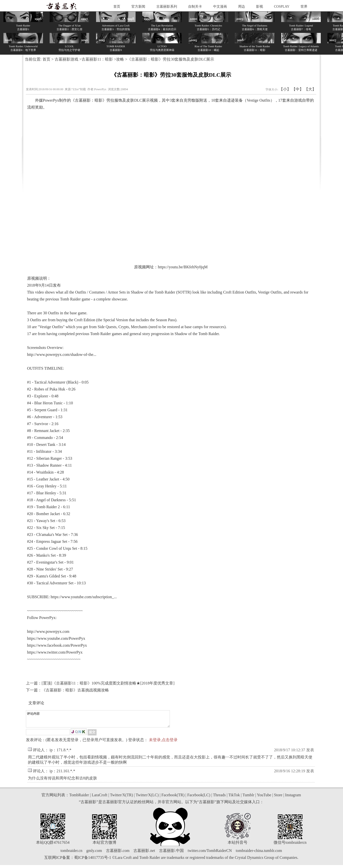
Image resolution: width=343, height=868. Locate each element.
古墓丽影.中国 (171, 854)
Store (278, 798)
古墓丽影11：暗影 (97, 59)
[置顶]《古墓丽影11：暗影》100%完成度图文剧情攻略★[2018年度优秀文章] (108, 683)
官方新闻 (138, 7)
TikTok (234, 798)
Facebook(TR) (173, 798)
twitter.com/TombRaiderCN (210, 854)
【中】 (298, 89)
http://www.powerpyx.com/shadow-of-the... (62, 354)
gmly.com (94, 854)
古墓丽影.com (118, 854)
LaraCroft (99, 798)
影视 (260, 7)
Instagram (293, 798)
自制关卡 (195, 7)
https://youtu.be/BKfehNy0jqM (183, 267)
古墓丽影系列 (167, 7)
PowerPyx (51, 100)
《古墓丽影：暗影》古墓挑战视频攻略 (75, 690)
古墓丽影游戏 (66, 59)
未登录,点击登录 (163, 743)
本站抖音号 (238, 845)
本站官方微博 (104, 845)
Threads (219, 798)
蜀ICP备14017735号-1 (93, 860)
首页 (117, 7)
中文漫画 (220, 7)
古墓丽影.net (144, 854)
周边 (242, 7)
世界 (304, 7)
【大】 (310, 89)
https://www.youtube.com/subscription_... (84, 597)
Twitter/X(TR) (121, 798)
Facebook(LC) (199, 798)
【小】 (285, 89)
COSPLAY (282, 7)
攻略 (120, 59)
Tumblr (248, 798)
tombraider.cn (71, 854)
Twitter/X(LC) (147, 798)
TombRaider (79, 798)
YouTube (264, 798)
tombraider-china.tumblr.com (259, 854)
